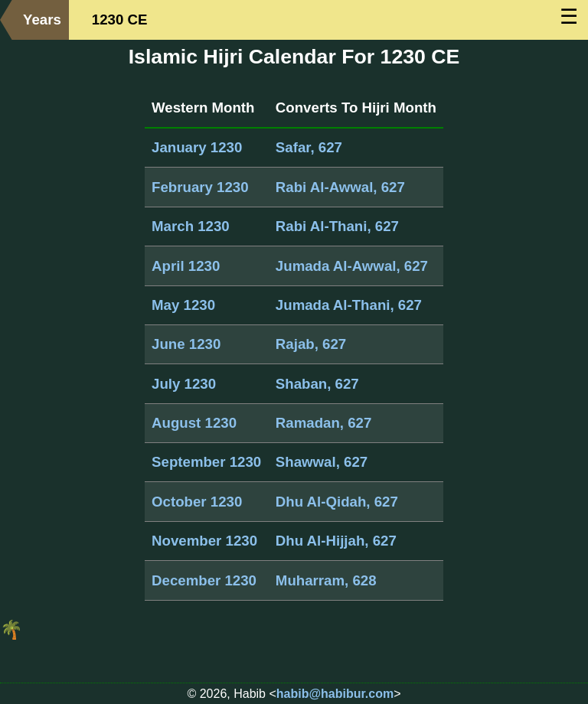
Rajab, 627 (311, 344)
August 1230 (194, 423)
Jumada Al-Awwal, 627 (352, 266)
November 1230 (204, 541)
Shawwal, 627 (322, 462)
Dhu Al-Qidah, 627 (337, 502)
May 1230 (183, 305)
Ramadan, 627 (323, 423)
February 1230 (200, 187)
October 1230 (197, 502)
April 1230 (186, 266)
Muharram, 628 (326, 580)
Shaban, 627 (317, 384)
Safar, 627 (309, 147)
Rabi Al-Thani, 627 (337, 226)
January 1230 (197, 147)
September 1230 (206, 462)
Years (42, 20)
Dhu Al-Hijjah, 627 (336, 541)
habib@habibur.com (335, 694)
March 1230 (191, 226)
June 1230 (186, 344)
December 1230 (204, 580)
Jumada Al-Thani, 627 (349, 305)
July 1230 (184, 384)
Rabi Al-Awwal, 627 (340, 187)
